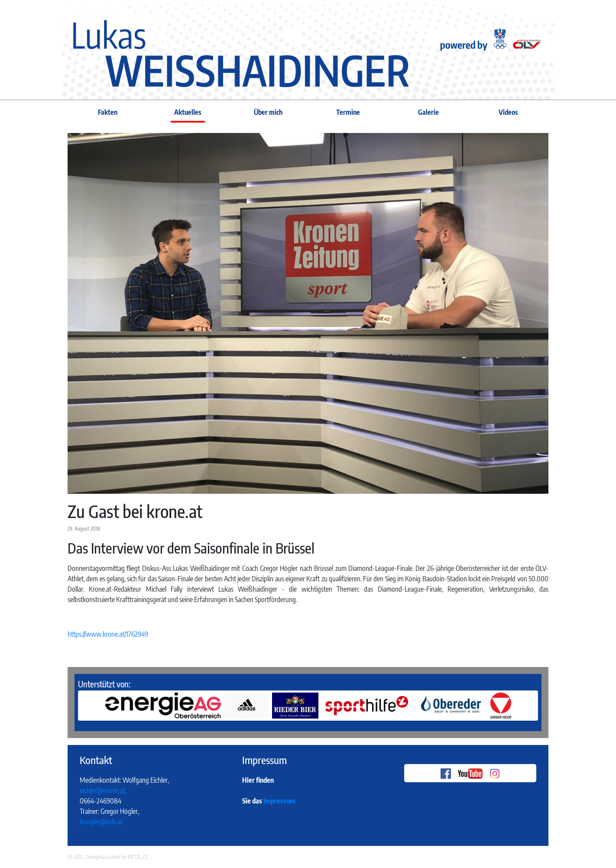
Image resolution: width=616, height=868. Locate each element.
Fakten (108, 112)
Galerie (428, 112)
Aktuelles (188, 112)
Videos (508, 112)
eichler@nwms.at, (103, 790)
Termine (348, 112)
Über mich (268, 112)
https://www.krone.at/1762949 (108, 634)
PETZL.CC (138, 857)
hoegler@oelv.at (101, 822)
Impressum (279, 801)
